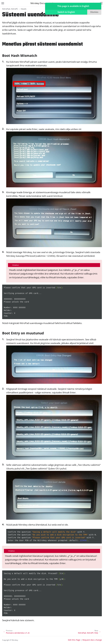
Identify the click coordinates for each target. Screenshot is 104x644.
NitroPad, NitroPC (10, 9)
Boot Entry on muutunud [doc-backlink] (23, 333)
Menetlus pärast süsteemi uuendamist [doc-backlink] (42, 44)
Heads (24, 9)
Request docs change (92, 640)
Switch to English (66, 12)
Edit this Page (74, 640)
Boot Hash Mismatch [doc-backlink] (20, 55)
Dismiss (94, 12)
